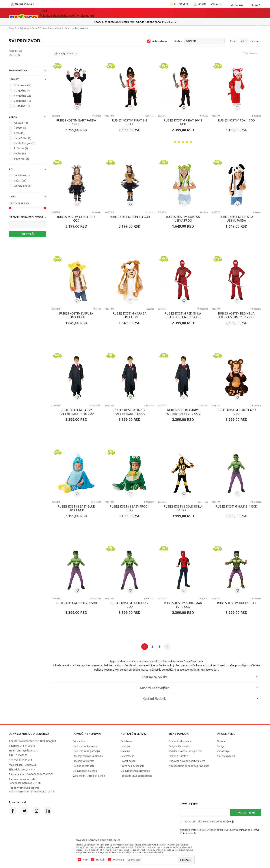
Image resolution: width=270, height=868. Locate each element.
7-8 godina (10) (22, 101)
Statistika (101, 860)
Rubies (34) (20, 154)
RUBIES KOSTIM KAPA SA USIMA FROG (183, 219)
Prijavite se (246, 812)
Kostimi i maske (70, 28)
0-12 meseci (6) (23, 85)
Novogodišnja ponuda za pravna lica (189, 766)
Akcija (77, 13)
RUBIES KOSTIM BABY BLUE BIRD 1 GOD (76, 508)
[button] (28, 79)
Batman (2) (20, 128)
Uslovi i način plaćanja (85, 771)
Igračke (56, 28)
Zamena (125, 751)
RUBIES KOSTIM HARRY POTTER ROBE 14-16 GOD (76, 412)
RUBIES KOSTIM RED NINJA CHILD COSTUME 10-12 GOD (237, 315)
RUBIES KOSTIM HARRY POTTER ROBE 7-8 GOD (130, 412)
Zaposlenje (223, 751)
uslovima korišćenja (223, 822)
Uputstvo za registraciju (86, 751)
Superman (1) (21, 159)
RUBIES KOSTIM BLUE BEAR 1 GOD (236, 412)
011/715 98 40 (148, 22)
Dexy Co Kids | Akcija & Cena (23, 28)
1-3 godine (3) (22, 91)
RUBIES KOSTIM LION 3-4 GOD (130, 217)
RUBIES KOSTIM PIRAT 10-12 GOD (183, 122)
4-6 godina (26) (22, 96)
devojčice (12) (22, 175)
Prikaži (234, 41)
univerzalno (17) (23, 186)
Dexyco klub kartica (180, 746)
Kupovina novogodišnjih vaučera (187, 761)
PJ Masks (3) (21, 148)
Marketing (118, 860)
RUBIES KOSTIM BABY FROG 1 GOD (130, 508)
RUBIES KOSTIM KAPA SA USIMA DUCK (76, 315)
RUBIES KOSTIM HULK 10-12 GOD (130, 605)
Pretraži (27, 234)
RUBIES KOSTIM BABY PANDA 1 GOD (76, 122)
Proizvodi (44, 28)
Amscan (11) (21, 123)
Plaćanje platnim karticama (88, 756)
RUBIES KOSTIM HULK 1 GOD (236, 603)
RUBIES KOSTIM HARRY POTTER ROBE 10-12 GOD (183, 412)
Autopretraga (160, 41)
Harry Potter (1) (23, 138)
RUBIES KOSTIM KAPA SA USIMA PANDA (236, 219)
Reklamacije (127, 756)
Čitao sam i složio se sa (210, 822)
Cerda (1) (19, 133)
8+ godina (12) (22, 106)
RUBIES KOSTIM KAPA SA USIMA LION (130, 315)
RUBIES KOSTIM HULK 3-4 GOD (237, 506)
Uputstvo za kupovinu (85, 746)
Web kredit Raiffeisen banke (89, 776)
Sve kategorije (55, 13)
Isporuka (126, 746)
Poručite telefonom (127, 22)
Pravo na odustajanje (133, 766)
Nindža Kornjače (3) (25, 143)
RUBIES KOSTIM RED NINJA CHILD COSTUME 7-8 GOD (183, 315)
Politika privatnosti (83, 766)
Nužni (86, 860)
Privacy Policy (240, 830)
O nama (221, 741)
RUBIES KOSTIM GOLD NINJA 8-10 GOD (183, 508)
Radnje (221, 746)
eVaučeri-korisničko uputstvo (186, 751)
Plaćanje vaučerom (83, 761)
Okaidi (156, 13)
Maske (14, 55)
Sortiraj (178, 41)
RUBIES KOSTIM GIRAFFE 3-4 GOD (76, 219)
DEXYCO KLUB (133, 13)
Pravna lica (79, 741)
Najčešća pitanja (226, 756)
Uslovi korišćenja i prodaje (135, 771)
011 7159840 (27, 746)
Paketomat (127, 741)
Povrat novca (128, 761)
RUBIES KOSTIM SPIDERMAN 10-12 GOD (183, 605)
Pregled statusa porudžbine (137, 776)
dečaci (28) (20, 181)
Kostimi (15, 51)
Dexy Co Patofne (178, 756)
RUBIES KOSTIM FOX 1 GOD (236, 120)
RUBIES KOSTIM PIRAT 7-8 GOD (130, 122)
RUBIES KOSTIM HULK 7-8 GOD (76, 603)
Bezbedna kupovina (180, 741)
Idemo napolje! (102, 13)
